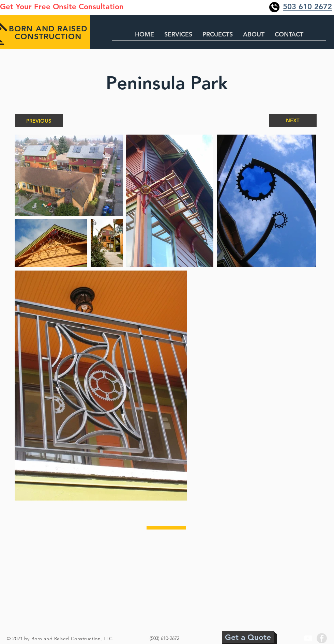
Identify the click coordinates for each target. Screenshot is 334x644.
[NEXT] (293, 120)
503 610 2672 (307, 7)
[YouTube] (308, 638)
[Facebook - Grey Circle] (322, 638)
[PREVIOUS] (39, 121)
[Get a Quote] (248, 637)
